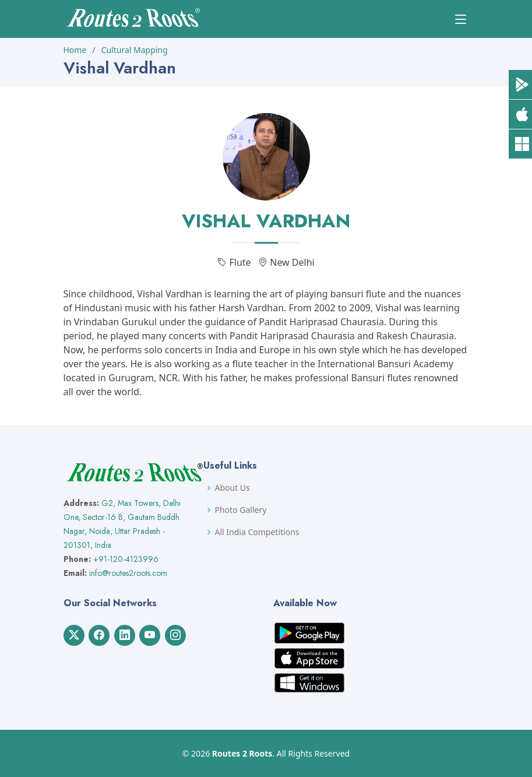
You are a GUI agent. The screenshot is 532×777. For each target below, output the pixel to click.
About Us (232, 488)
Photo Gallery (241, 510)
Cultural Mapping (135, 50)
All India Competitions (257, 532)
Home (75, 50)
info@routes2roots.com (128, 573)
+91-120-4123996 (126, 559)
